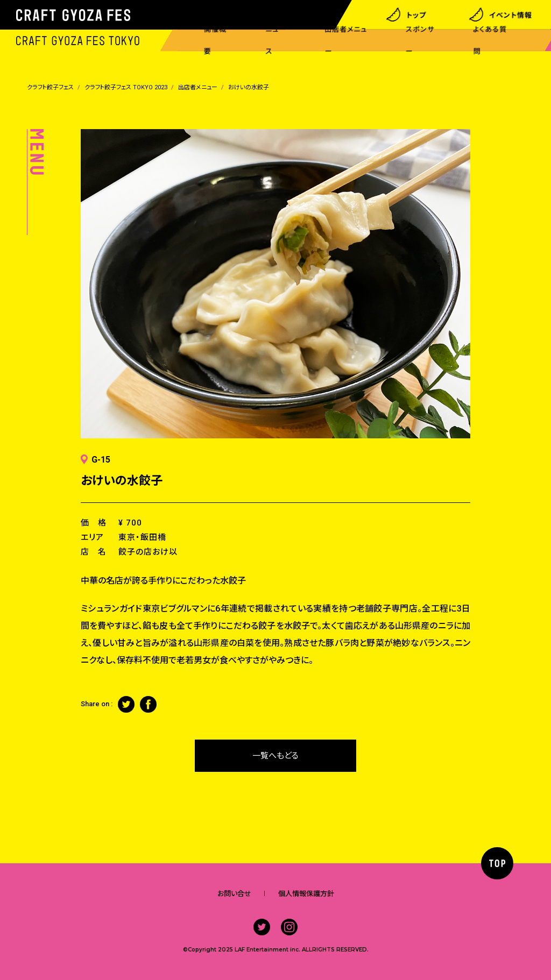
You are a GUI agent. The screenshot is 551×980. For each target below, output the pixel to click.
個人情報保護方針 (306, 894)
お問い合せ (234, 894)
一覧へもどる (275, 756)
